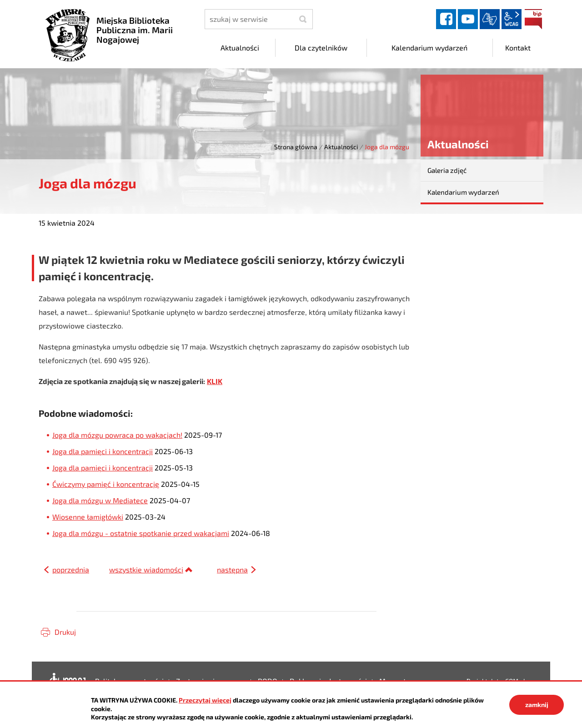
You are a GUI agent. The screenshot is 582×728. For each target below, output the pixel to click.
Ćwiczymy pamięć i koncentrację (106, 484)
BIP (533, 19)
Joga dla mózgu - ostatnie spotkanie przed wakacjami (141, 533)
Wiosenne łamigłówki (88, 517)
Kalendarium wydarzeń (463, 192)
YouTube (468, 19)
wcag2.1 (512, 19)
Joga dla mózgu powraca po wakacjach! (117, 435)
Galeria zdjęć (447, 170)
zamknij (537, 705)
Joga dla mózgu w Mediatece (100, 500)
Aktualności (341, 147)
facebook (446, 19)
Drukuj (65, 632)
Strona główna (296, 147)
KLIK (215, 381)
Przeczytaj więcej (205, 700)
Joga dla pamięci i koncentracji (103, 451)
